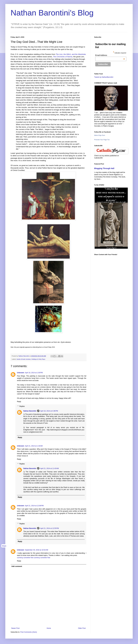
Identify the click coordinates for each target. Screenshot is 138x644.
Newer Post (15, 628)
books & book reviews (24, 359)
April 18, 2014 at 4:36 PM (49, 411)
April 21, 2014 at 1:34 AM (34, 446)
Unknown (21, 373)
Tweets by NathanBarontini (104, 77)
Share (4, 546)
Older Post (82, 628)
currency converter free (25, 558)
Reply (19, 402)
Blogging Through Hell (104, 168)
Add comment (17, 566)
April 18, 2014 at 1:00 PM (34, 373)
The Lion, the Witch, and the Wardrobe (71, 54)
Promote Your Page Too (102, 140)
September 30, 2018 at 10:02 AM (36, 550)
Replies (22, 406)
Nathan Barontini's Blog (52, 13)
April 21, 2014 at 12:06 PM (34, 506)
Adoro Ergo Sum (100, 135)
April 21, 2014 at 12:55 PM (49, 528)
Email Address (110, 55)
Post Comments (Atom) (29, 632)
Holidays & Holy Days (38, 359)
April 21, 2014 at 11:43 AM (49, 468)
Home (49, 628)
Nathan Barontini (30, 411)
